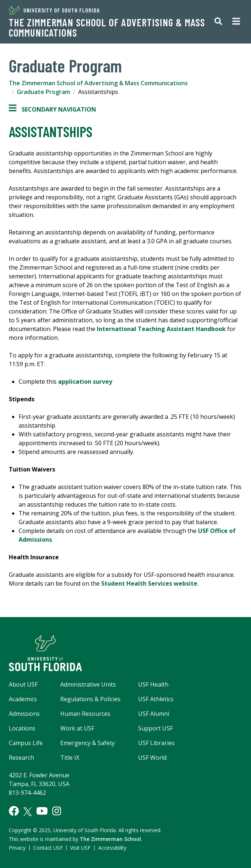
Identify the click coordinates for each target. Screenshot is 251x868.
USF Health (153, 684)
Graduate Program (43, 92)
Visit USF (80, 848)
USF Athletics (156, 699)
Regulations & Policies (90, 699)
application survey (85, 382)
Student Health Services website (149, 583)
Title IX (70, 758)
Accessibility (112, 848)
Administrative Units (88, 684)
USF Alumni (154, 714)
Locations (22, 728)
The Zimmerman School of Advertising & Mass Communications (107, 27)
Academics (23, 699)
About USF (23, 684)
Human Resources (85, 714)
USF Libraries (156, 743)
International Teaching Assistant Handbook (161, 329)
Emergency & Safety (88, 743)
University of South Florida (54, 10)
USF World (152, 758)
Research (21, 758)
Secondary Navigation (52, 109)
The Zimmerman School (110, 839)
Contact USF (48, 848)
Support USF (155, 728)
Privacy (17, 848)
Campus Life (26, 743)
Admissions (24, 714)
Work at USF (77, 728)
